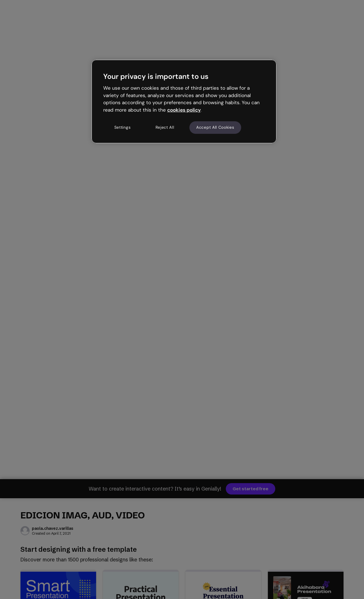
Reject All (165, 127)
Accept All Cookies (215, 127)
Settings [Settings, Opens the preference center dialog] (123, 127)
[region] (184, 101)
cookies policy (184, 110)
